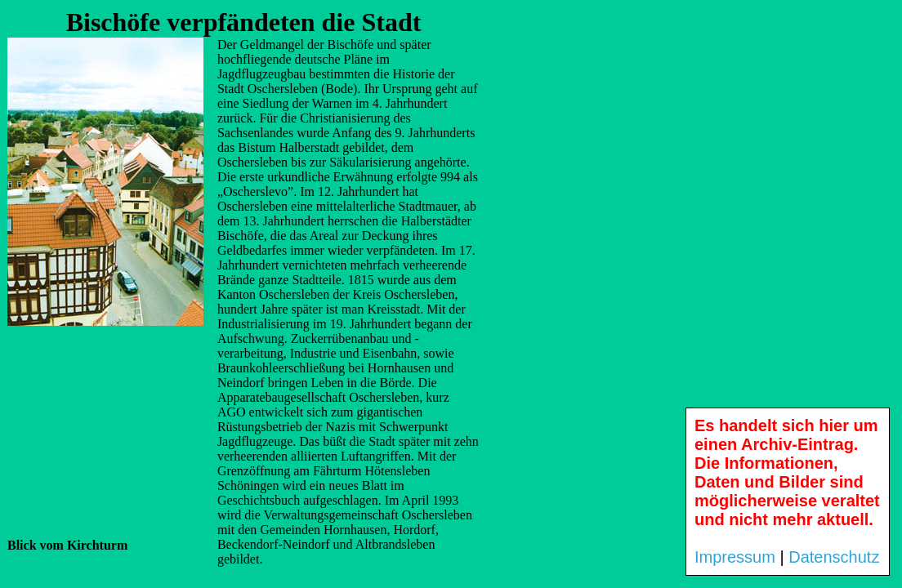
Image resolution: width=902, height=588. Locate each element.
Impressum (735, 557)
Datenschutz (834, 557)
